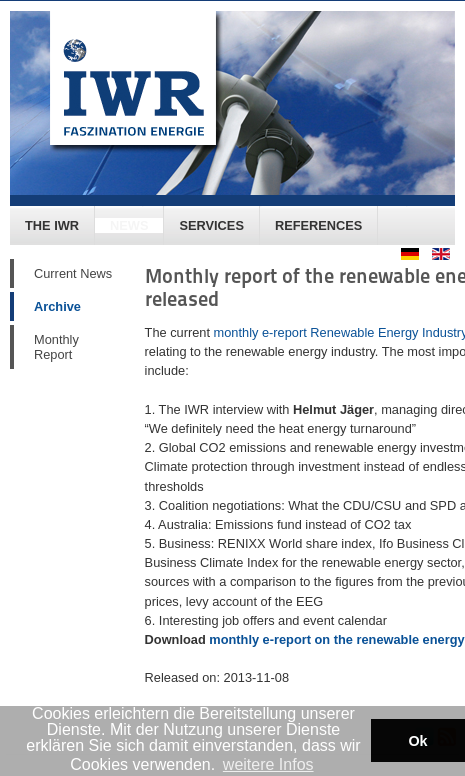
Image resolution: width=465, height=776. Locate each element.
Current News (73, 273)
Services (211, 225)
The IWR (52, 225)
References (318, 225)
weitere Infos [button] (268, 764)
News (129, 225)
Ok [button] (417, 741)
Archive (57, 306)
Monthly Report (56, 347)
